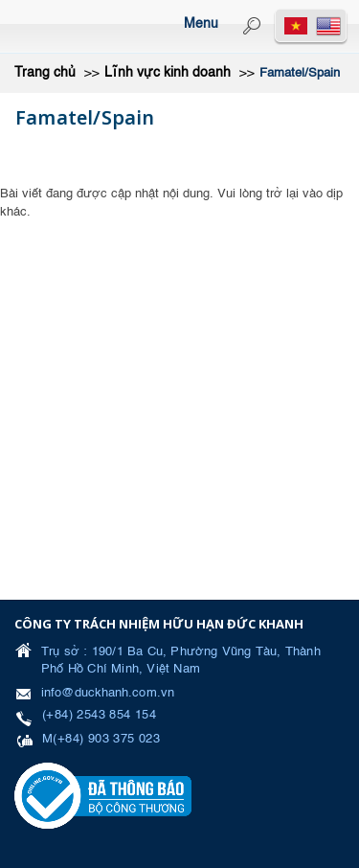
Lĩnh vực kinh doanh (168, 73)
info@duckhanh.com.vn (108, 693)
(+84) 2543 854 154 (99, 715)
